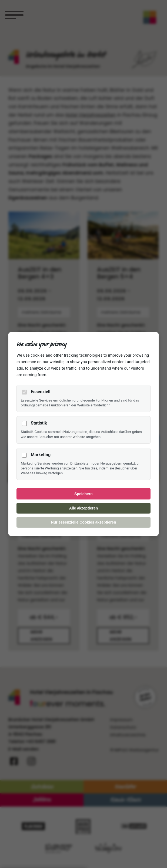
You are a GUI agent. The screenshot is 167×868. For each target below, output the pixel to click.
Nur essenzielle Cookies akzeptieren (83, 522)
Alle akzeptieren (84, 508)
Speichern (83, 494)
